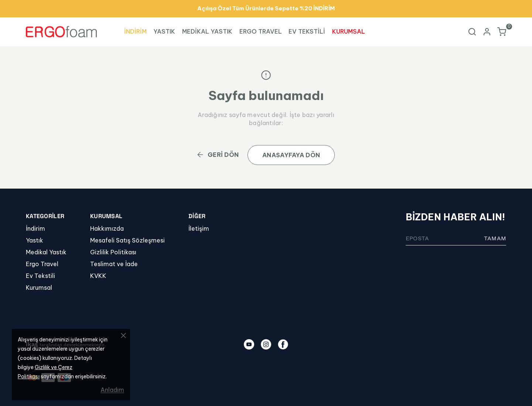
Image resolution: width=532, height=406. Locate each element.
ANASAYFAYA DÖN (291, 155)
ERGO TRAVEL (261, 31)
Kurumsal (39, 288)
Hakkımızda (107, 228)
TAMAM (495, 238)
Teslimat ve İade (114, 264)
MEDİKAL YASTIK (207, 31)
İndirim (35, 228)
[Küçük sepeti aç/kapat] (502, 32)
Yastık (35, 240)
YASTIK (164, 31)
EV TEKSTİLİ (307, 31)
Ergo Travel (42, 264)
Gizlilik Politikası (113, 252)
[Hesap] (487, 32)
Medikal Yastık (46, 252)
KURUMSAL (349, 31)
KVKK (98, 276)
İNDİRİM (135, 31)
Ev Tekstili (40, 276)
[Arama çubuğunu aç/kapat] (472, 32)
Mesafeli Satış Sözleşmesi (127, 240)
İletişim (199, 228)
